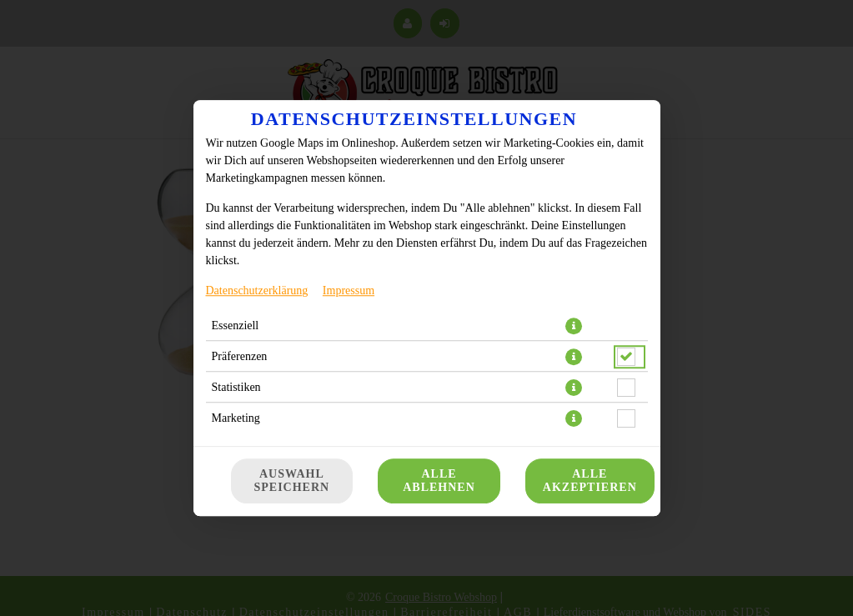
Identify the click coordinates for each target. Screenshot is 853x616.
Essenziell (236, 326)
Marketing (236, 418)
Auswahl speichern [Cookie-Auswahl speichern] (292, 481)
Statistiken (236, 387)
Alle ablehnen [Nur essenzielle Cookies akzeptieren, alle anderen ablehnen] (439, 481)
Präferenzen (240, 356)
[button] (574, 326)
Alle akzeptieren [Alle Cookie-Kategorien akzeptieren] (590, 481)
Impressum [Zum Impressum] (349, 290)
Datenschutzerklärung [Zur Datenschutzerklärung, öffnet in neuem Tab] (257, 290)
